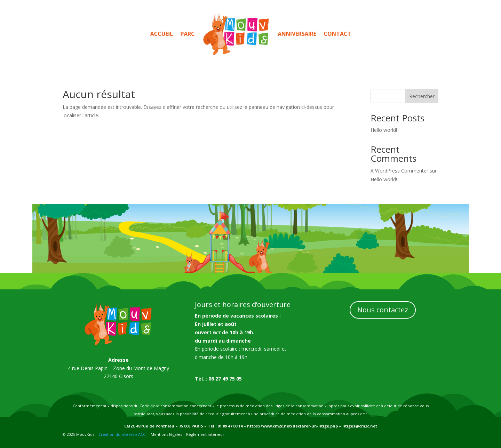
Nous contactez (383, 310)
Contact (330, 34)
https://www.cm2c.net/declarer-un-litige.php (292, 426)
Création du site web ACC (122, 434)
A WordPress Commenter (399, 171)
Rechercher (422, 96)
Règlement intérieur (205, 434)
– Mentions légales (165, 434)
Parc (193, 34)
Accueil (169, 34)
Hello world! (384, 130)
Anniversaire (293, 34)
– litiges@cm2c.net (357, 426)
